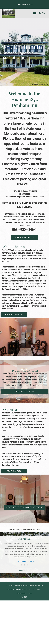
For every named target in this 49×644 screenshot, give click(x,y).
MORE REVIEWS (24, 572)
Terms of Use (22, 596)
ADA (30, 596)
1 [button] (21, 566)
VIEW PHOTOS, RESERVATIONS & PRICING (25, 507)
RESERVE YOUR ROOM (25, 391)
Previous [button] (4, 555)
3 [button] (28, 566)
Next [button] (45, 555)
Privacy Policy (36, 592)
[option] (24, 553)
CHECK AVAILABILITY (24, 237)
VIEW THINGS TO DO (14, 471)
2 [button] (24, 566)
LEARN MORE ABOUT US (14, 315)
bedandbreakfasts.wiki (31, 530)
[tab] (21, 566)
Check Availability (25, 4)
